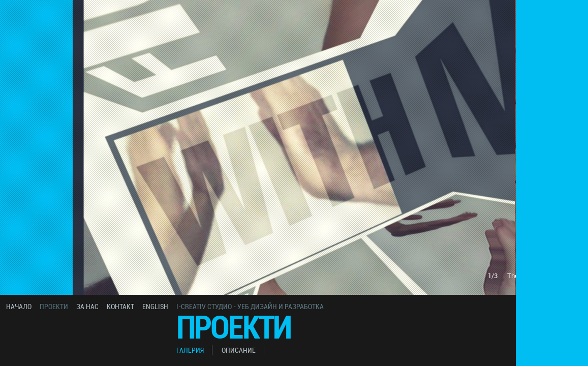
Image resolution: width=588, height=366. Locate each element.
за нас (87, 306)
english (155, 306)
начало (19, 306)
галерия (190, 350)
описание (239, 350)
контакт (120, 306)
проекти (54, 306)
